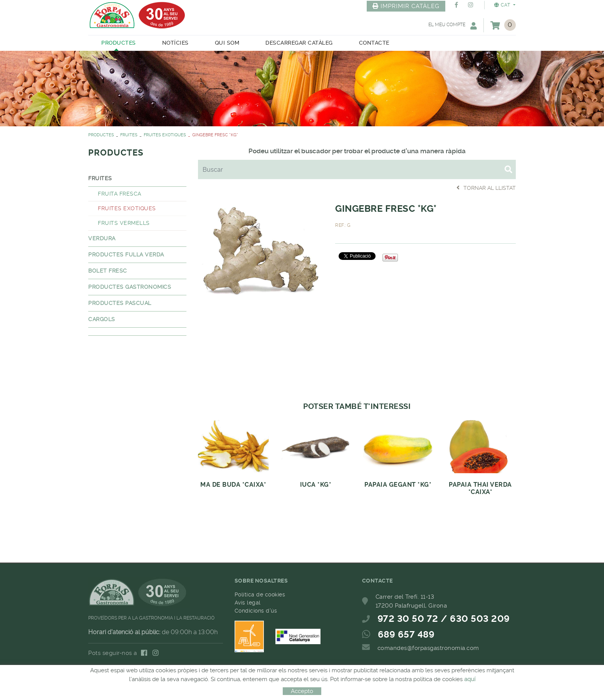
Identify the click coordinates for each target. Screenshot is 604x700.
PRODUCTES (101, 135)
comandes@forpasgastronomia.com (428, 648)
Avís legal (248, 603)
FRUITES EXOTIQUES (165, 135)
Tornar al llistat (486, 188)
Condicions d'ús (256, 611)
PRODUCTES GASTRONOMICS (130, 287)
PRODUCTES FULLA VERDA (126, 255)
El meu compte (453, 26)
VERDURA (102, 238)
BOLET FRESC (108, 271)
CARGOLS (102, 319)
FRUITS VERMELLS (124, 223)
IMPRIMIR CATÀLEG (406, 6)
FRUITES (129, 135)
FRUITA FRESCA (120, 194)
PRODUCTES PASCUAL (120, 303)
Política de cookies (260, 594)
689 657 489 (406, 635)
